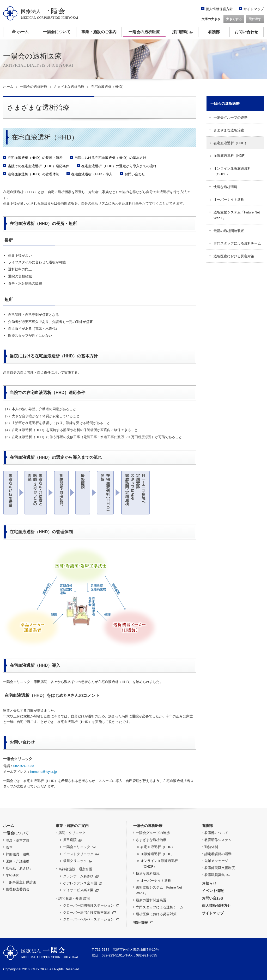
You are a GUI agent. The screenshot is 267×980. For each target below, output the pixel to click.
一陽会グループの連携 (230, 117)
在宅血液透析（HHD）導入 (92, 174)
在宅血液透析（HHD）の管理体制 (34, 174)
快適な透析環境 (225, 187)
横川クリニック (78, 861)
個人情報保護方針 (219, 9)
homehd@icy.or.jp (44, 772)
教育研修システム (218, 840)
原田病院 (72, 840)
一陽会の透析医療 (144, 32)
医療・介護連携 (18, 861)
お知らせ (209, 883)
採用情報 (183, 32)
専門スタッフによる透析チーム (237, 243)
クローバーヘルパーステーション (91, 919)
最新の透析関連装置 (229, 231)
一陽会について (57, 32)
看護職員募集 (217, 875)
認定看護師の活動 (218, 854)
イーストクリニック (81, 854)
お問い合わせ (246, 32)
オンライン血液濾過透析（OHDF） (232, 171)
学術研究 (13, 875)
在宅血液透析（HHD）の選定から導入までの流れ (119, 166)
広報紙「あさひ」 (19, 868)
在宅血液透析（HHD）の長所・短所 (35, 158)
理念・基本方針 (18, 840)
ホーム (20, 32)
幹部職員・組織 (18, 854)
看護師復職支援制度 (220, 868)
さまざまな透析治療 (69, 87)
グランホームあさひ (81, 876)
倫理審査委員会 (18, 889)
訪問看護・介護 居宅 (74, 898)
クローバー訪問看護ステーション (91, 905)
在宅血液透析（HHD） (231, 143)
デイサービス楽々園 (81, 890)
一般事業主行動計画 (21, 882)
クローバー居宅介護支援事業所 (89, 912)
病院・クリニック (72, 833)
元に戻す (255, 19)
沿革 (9, 847)
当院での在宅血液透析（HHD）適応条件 (39, 166)
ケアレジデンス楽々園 (83, 883)
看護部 (214, 32)
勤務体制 (211, 847)
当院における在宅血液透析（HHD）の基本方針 (110, 158)
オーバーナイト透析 (229, 199)
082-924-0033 (24, 766)
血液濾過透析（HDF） (230, 156)
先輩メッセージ (216, 861)
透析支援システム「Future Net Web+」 (237, 215)
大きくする (234, 19)
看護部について (216, 833)
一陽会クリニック (79, 847)
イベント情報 (213, 891)
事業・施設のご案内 (99, 32)
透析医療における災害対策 (234, 256)
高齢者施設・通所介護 (75, 869)
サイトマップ (254, 9)
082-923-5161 (112, 955)
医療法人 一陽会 (41, 953)
